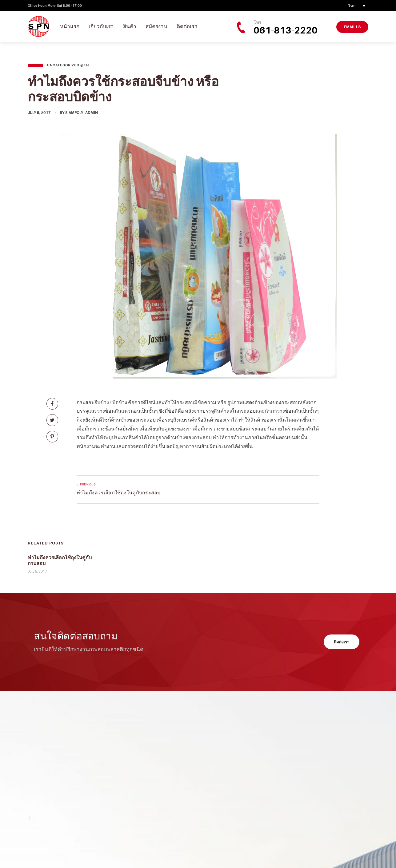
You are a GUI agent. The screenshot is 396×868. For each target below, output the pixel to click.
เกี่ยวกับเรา (101, 26)
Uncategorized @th (68, 65)
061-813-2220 (286, 30)
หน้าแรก (70, 26)
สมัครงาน (156, 26)
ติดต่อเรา (187, 26)
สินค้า (130, 26)
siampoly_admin (82, 113)
